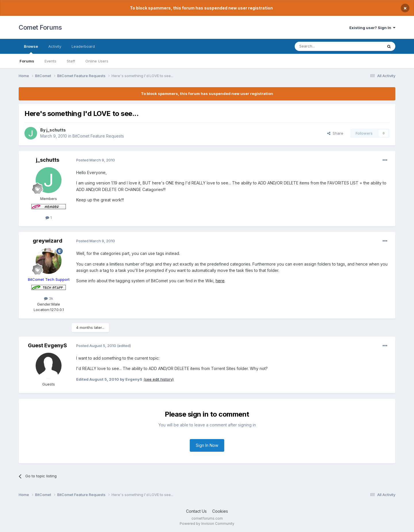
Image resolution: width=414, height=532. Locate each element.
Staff (71, 61)
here (220, 281)
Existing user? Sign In (372, 28)
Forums (27, 61)
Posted (96, 160)
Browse (31, 49)
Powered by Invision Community (207, 524)
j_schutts (56, 130)
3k (49, 298)
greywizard (48, 241)
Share (335, 133)
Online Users (97, 61)
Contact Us (196, 511)
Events (50, 61)
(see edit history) (159, 379)
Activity (55, 46)
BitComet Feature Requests (98, 136)
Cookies (220, 511)
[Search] (324, 46)
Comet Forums (40, 27)
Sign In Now (207, 445)
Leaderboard (83, 46)
